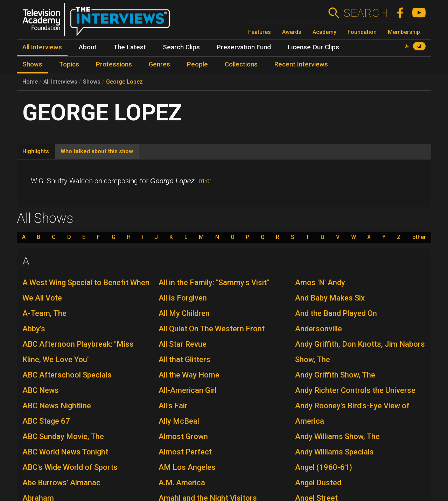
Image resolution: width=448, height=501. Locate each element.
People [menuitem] (197, 64)
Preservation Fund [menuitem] (244, 47)
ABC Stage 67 (46, 421)
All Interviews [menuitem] (42, 47)
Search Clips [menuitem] (181, 47)
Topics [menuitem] (69, 64)
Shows (92, 82)
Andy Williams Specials (334, 452)
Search (366, 13)
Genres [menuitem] (159, 64)
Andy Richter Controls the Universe (355, 390)
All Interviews (60, 82)
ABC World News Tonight (65, 452)
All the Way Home (189, 375)
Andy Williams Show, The (337, 436)
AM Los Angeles (187, 467)
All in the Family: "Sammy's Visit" (214, 283)
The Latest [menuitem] (130, 47)
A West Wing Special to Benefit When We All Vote (86, 290)
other (419, 237)
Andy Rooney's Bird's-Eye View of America (352, 413)
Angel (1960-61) (324, 467)
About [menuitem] (88, 47)
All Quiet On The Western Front (212, 329)
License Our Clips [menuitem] (313, 47)
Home (30, 82)
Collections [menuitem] (241, 64)
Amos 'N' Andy (320, 283)
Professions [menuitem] (114, 64)
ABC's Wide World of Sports (70, 467)
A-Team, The (44, 313)
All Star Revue (183, 344)
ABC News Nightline (57, 406)
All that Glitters (184, 359)
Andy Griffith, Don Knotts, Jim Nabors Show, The (360, 352)
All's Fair (173, 406)
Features (260, 32)
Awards (292, 32)
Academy (324, 32)
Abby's (34, 329)
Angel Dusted (318, 483)
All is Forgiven (183, 298)
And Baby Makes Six (330, 298)
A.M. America (182, 483)
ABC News (41, 390)
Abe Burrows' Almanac (61, 483)
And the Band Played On (336, 313)
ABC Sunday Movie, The (63, 436)
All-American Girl (188, 390)
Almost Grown (183, 436)
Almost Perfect (185, 452)
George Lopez (124, 82)
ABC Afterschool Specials (67, 375)
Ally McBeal (179, 421)
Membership (404, 32)
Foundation (362, 32)
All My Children (184, 313)
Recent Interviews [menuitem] (301, 64)
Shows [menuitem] (32, 64)
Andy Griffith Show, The (335, 375)
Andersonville (318, 329)
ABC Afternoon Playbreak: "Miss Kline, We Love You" (78, 352)
